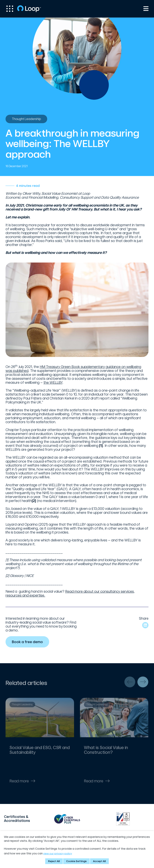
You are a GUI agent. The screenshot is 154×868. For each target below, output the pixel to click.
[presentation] (130, 684)
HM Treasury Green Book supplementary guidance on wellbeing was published (73, 369)
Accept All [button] (99, 861)
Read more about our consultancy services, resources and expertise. (70, 593)
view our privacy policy (58, 854)
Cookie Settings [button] (76, 861)
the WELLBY (53, 382)
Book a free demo (28, 642)
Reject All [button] (54, 861)
